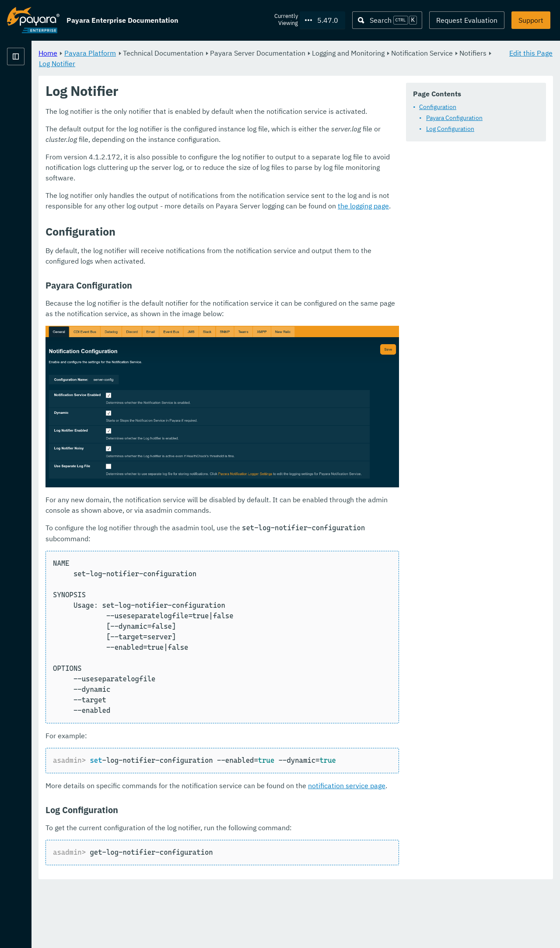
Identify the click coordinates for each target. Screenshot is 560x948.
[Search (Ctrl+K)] (387, 20)
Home (157, 53)
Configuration (186, 130)
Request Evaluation (467, 20)
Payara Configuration (203, 141)
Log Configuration (199, 152)
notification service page (456, 847)
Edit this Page (531, 53)
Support (531, 20)
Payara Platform (33, 74)
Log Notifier (268, 63)
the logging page (434, 261)
